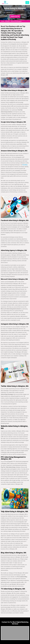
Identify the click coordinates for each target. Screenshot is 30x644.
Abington (8, 21)
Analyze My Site (15, 16)
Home (3, 21)
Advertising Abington (16, 21)
